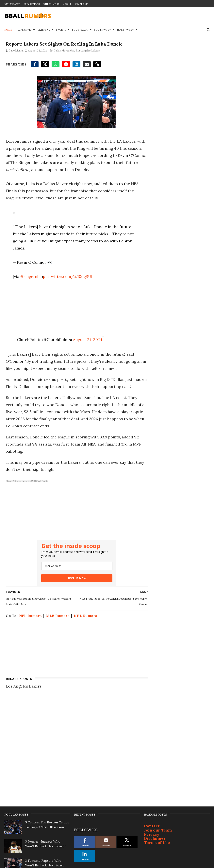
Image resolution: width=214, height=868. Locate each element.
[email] (73, 573)
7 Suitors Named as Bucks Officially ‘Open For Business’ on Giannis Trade (47, 821)
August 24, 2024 (87, 340)
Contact (152, 725)
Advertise (82, 4)
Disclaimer (155, 737)
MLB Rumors (32, 4)
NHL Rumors (51, 4)
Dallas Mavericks (64, 51)
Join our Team (158, 729)
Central (44, 30)
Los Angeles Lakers (88, 51)
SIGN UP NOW (73, 586)
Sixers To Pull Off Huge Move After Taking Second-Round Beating (47, 783)
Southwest (103, 30)
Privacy (152, 733)
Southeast (80, 30)
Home (8, 30)
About (67, 4)
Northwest (126, 30)
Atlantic (25, 30)
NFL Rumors (12, 4)
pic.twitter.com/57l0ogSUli (68, 277)
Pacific (61, 30)
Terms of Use (157, 741)
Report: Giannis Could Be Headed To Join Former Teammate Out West (44, 802)
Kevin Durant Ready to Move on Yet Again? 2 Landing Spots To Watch (47, 840)
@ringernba (30, 277)
